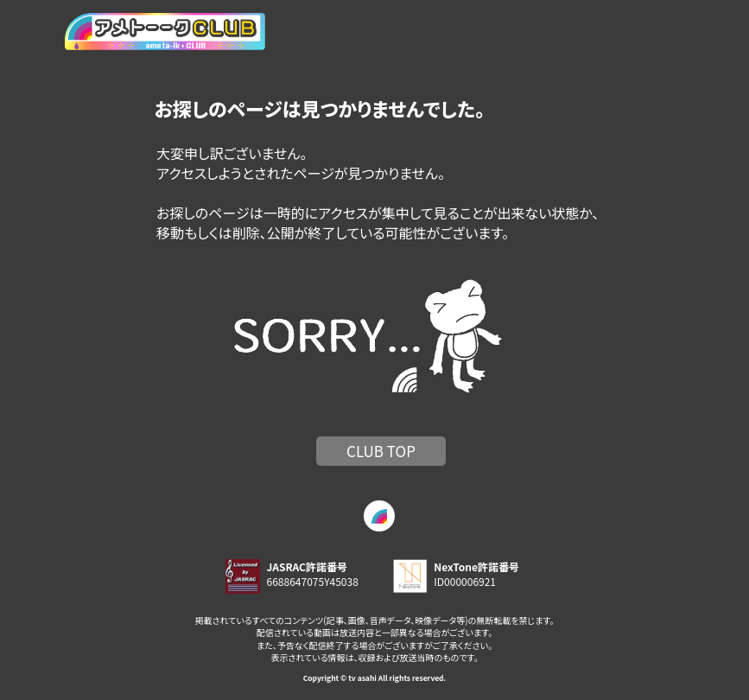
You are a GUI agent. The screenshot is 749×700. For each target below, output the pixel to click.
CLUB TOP (381, 451)
